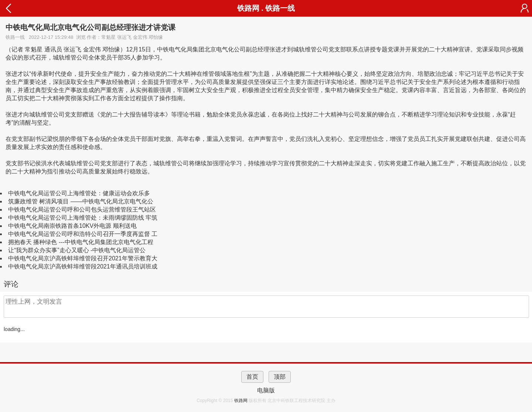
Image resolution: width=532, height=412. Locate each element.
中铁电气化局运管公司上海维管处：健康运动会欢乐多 (79, 193)
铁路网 (241, 401)
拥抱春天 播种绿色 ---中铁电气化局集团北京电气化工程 (81, 242)
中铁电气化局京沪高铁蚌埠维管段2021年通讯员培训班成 (83, 266)
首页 (252, 377)
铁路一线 (280, 8)
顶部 (280, 377)
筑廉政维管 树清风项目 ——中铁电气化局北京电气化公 (81, 201)
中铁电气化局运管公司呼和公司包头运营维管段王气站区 (82, 210)
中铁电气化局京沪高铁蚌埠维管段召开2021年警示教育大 (83, 258)
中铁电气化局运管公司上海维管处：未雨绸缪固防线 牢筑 (83, 218)
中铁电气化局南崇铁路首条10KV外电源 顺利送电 (72, 226)
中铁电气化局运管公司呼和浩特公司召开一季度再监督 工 (83, 234)
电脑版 (266, 390)
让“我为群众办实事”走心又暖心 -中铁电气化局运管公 (77, 250)
